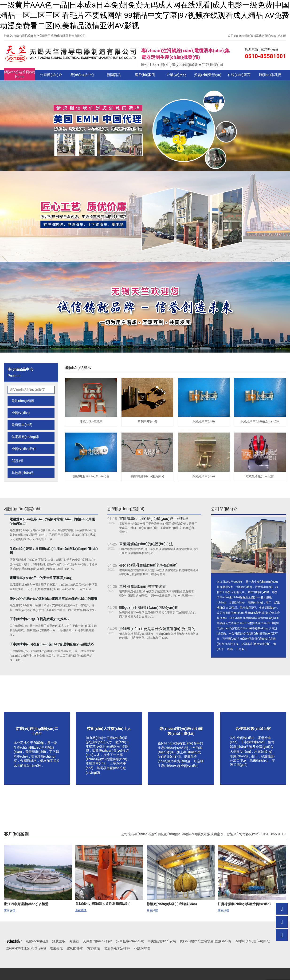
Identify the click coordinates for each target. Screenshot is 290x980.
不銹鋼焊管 (142, 948)
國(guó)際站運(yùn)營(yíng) (26, 948)
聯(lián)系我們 (256, 36)
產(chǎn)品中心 (82, 75)
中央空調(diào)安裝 (162, 941)
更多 (241, 649)
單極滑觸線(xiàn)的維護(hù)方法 (146, 544)
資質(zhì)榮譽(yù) (208, 75)
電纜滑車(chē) (22, 425)
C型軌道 (18, 461)
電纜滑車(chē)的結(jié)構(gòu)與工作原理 (154, 519)
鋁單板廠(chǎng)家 (130, 941)
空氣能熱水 (75, 948)
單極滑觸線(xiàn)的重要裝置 (143, 586)
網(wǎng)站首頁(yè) (20, 74)
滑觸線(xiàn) (21, 413)
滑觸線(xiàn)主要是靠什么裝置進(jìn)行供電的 (157, 629)
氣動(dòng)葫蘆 (37, 941)
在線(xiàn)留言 (239, 75)
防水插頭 (93, 948)
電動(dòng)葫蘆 (23, 401)
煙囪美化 (56, 948)
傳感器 (74, 941)
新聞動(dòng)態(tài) (126, 509)
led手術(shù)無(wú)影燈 (252, 941)
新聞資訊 (114, 75)
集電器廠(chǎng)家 (25, 437)
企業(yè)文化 (176, 75)
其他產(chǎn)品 (23, 473)
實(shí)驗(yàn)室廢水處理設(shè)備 (205, 941)
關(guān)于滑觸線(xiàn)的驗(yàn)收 (149, 608)
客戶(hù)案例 (145, 75)
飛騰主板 (59, 941)
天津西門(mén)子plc (98, 941)
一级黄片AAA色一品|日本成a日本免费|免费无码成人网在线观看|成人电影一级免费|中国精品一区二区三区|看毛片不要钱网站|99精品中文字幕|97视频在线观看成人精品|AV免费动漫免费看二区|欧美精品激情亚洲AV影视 (145, 15)
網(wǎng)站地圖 (276, 36)
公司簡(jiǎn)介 (237, 36)
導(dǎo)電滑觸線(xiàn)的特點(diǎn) (148, 565)
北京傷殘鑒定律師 (117, 948)
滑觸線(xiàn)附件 (24, 449)
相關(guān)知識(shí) (23, 509)
